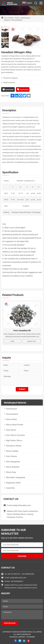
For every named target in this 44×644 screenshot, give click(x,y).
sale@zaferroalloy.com (18, 578)
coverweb (31, 637)
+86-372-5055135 (14, 574)
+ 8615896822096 (28, 574)
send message (10, 623)
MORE (12, 341)
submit (22, 389)
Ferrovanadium (17, 20)
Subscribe (22, 556)
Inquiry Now (32, 341)
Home (17, 18)
